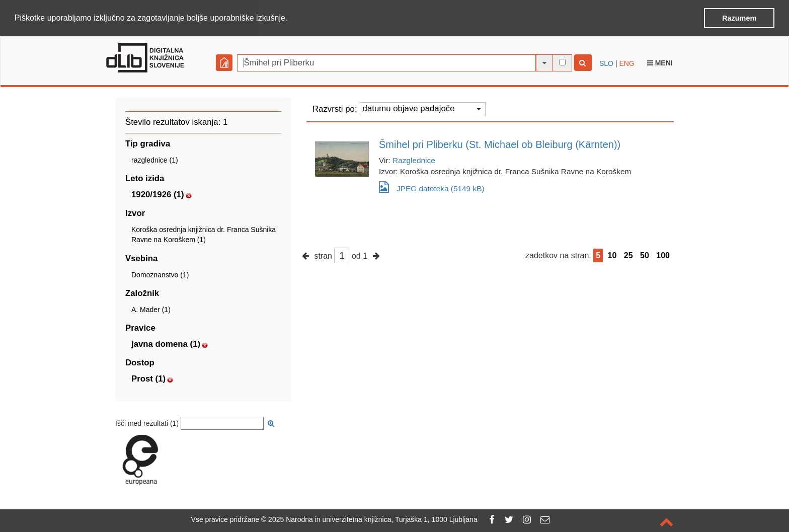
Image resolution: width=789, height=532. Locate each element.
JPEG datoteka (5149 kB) (432, 186)
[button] (291, 19)
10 (612, 255)
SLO (606, 63)
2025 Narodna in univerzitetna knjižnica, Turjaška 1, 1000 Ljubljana (373, 519)
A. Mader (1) (151, 309)
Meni (660, 62)
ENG (626, 63)
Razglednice (414, 160)
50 (645, 255)
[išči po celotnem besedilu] (562, 62)
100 (663, 255)
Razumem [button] (739, 18)
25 (628, 255)
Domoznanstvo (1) (160, 274)
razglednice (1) (155, 160)
